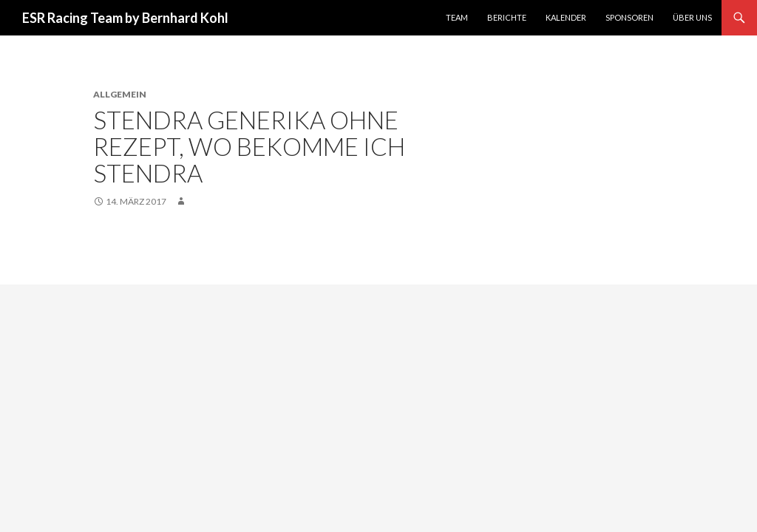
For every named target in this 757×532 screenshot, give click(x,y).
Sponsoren (629, 17)
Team (457, 17)
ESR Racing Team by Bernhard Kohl (125, 18)
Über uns (692, 17)
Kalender (566, 17)
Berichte (507, 17)
